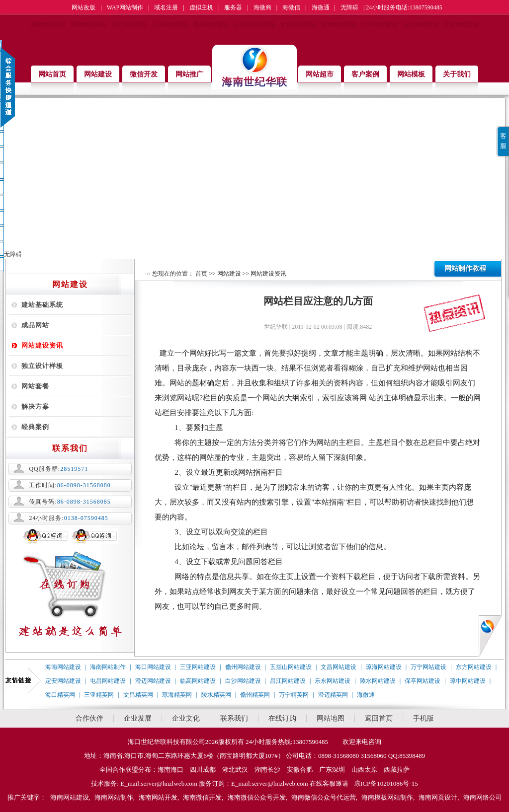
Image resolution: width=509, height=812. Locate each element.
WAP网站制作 (125, 7)
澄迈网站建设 (153, 681)
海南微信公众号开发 (257, 797)
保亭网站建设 (423, 681)
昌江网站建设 (288, 681)
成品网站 (35, 325)
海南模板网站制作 (387, 797)
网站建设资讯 (42, 345)
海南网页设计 (438, 797)
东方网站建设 (421, 25)
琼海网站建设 (339, 25)
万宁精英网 (294, 695)
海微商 (262, 7)
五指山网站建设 (254, 25)
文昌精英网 (138, 695)
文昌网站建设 (298, 25)
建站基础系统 (42, 305)
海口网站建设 (129, 25)
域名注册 (166, 7)
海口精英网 (60, 695)
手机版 (424, 718)
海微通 (321, 7)
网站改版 (84, 7)
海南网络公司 (483, 797)
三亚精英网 (99, 695)
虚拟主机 (201, 7)
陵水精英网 (216, 695)
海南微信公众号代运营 (324, 797)
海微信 (291, 7)
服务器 (233, 7)
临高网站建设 (198, 681)
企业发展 (138, 718)
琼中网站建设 (468, 681)
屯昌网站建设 (108, 681)
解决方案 (35, 406)
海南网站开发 (158, 797)
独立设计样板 (42, 366)
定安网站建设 (461, 25)
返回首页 (379, 718)
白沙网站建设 (243, 681)
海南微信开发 (202, 797)
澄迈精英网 (333, 695)
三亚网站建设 (170, 25)
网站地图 (331, 718)
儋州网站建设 (211, 25)
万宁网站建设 (380, 25)
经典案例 (35, 427)
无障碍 (349, 7)
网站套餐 (35, 386)
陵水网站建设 (378, 681)
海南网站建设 (48, 25)
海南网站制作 (88, 25)
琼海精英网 (177, 695)
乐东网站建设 (333, 681)
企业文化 (186, 718)
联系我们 (234, 718)
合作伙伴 (89, 718)
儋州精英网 (255, 695)
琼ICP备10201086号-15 (386, 783)
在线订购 (282, 718)
